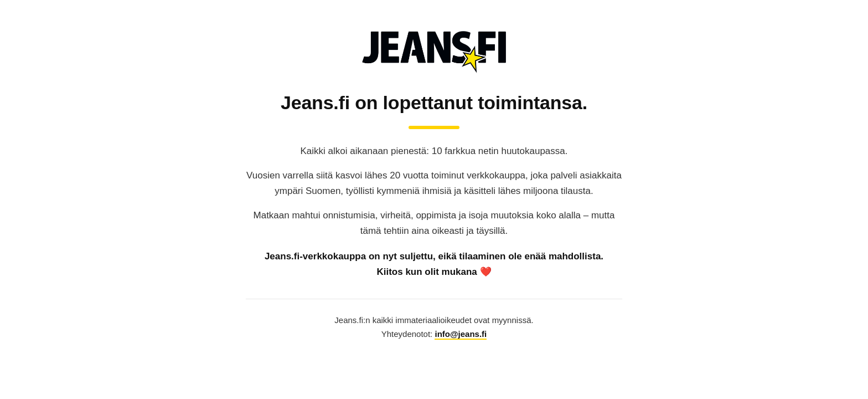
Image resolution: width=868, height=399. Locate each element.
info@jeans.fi (461, 334)
